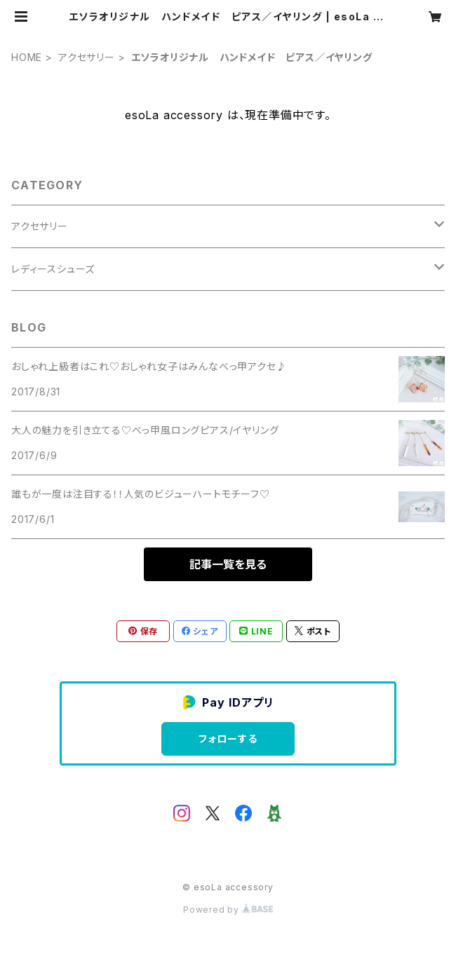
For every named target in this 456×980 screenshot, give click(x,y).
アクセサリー (87, 57)
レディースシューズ (53, 269)
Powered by (228, 910)
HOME (27, 57)
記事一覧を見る (228, 564)
